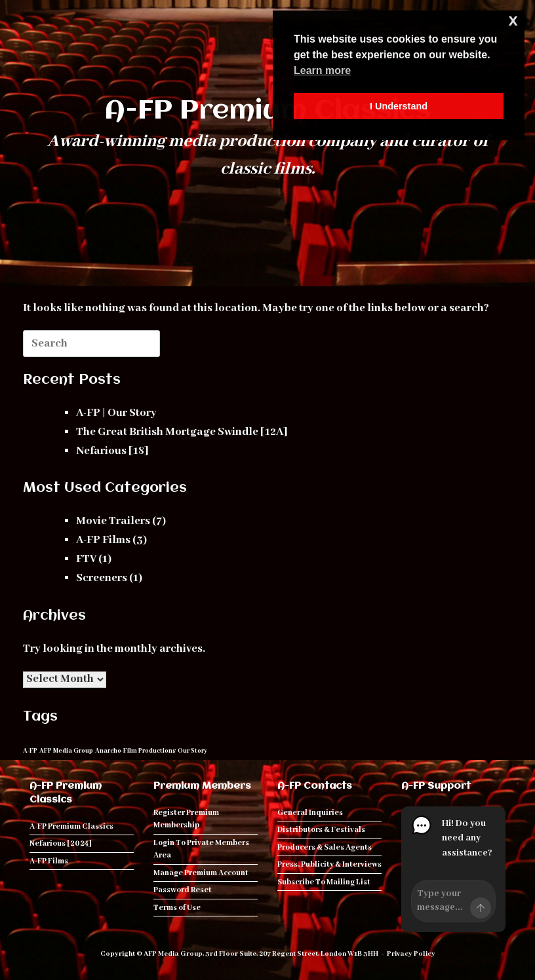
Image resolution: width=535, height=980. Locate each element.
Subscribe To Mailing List (324, 882)
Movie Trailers (113, 521)
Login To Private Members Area (201, 849)
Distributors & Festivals (321, 830)
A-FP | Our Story (116, 413)
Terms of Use (177, 908)
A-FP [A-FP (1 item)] (30, 751)
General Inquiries (310, 813)
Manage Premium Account (201, 873)
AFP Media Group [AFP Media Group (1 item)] (66, 751)
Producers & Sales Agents (325, 847)
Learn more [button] (322, 70)
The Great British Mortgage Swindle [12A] (182, 432)
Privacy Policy (411, 954)
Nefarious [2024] (61, 843)
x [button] (513, 20)
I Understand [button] (399, 106)
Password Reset (183, 890)
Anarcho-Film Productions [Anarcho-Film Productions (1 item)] (135, 751)
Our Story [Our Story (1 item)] (192, 751)
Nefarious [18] (112, 451)
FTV (86, 559)
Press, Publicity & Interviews (329, 864)
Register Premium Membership (186, 819)
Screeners (102, 578)
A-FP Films (103, 540)
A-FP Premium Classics (71, 826)
